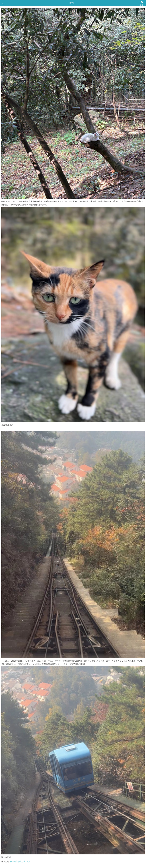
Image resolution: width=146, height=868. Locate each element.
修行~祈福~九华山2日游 (20, 862)
